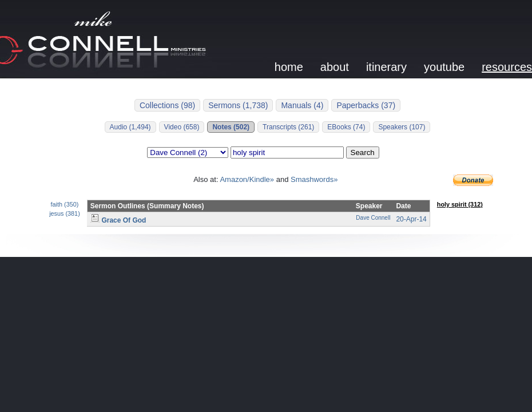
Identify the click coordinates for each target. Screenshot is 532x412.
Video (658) (182, 127)
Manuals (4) (302, 105)
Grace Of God (118, 220)
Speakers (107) (402, 127)
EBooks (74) (346, 127)
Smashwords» (314, 179)
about (335, 67)
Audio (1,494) (130, 127)
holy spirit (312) (460, 204)
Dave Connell (373, 218)
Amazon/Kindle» (247, 179)
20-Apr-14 (411, 219)
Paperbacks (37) (366, 105)
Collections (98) (167, 105)
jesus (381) (65, 213)
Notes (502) (231, 127)
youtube (444, 67)
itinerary (386, 67)
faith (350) (65, 204)
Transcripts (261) (288, 127)
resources (507, 67)
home (289, 67)
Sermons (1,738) (238, 105)
